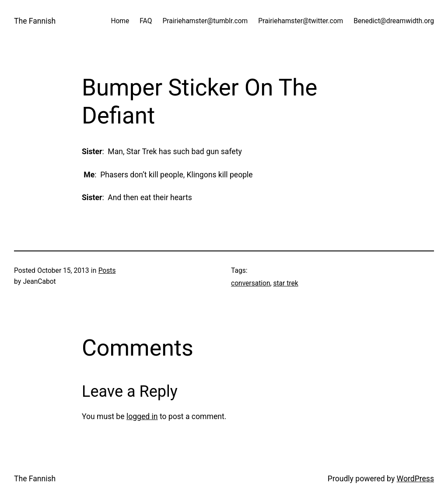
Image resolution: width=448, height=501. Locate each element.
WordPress (415, 479)
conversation (251, 283)
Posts (107, 271)
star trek (285, 283)
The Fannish (35, 21)
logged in (142, 416)
